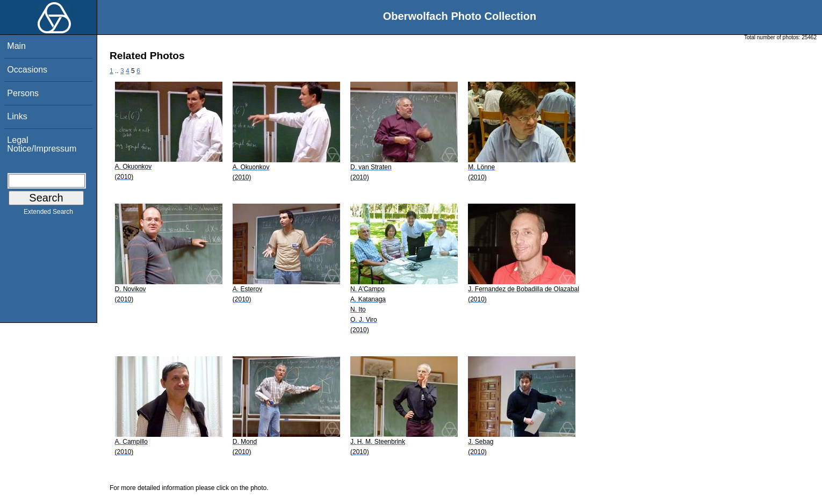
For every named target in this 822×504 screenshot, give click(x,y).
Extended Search (48, 214)
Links (17, 116)
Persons (23, 93)
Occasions (27, 70)
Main (16, 46)
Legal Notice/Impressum (42, 144)
